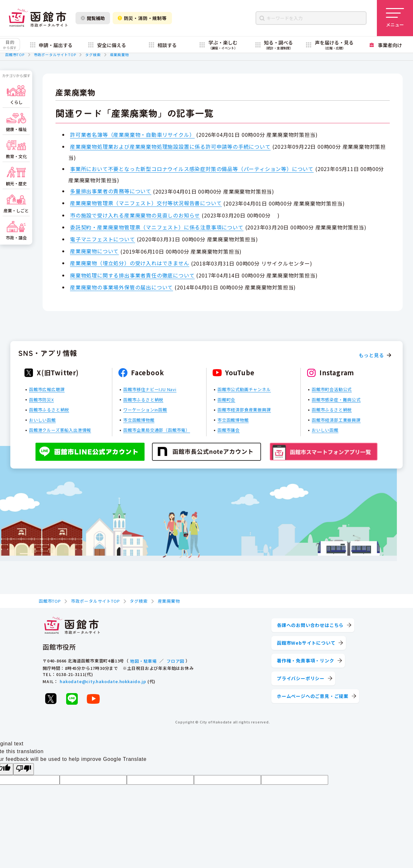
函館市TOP (15, 55)
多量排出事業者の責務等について (111, 191)
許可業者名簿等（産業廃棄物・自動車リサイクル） (132, 135)
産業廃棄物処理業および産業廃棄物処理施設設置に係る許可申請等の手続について (170, 146)
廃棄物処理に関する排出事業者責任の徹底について (132, 275)
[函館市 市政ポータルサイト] (38, 18)
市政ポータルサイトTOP (55, 55)
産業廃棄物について (94, 251)
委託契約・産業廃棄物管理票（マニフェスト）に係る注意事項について (157, 227)
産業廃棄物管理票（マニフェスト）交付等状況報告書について (146, 203)
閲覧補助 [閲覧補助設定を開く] (93, 18)
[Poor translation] (24, 769)
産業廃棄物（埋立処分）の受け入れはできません (130, 263)
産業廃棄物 (120, 55)
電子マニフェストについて (103, 239)
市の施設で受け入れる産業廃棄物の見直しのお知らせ (135, 215)
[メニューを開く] (395, 18)
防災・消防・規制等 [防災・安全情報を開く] (142, 18)
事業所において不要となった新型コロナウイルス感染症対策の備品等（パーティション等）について (192, 169)
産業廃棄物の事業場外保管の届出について (121, 287)
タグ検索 (93, 55)
